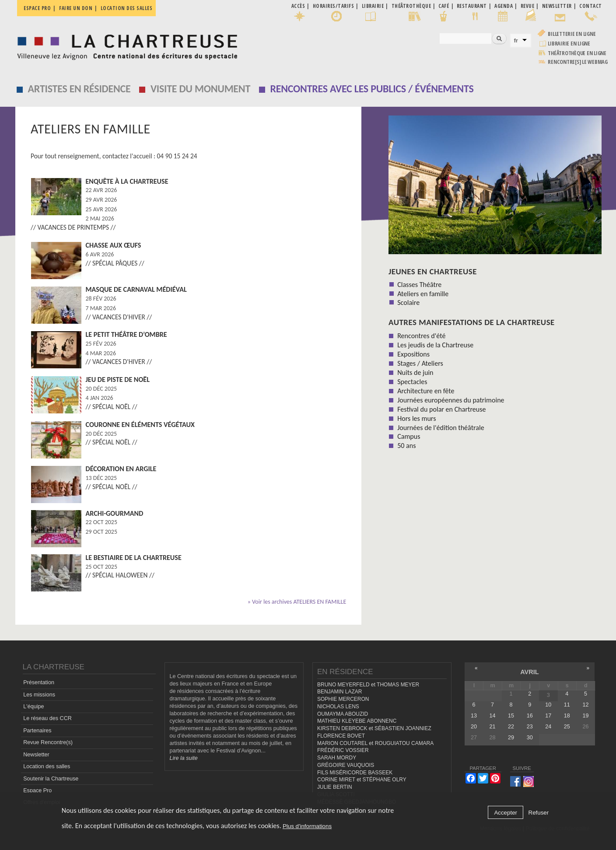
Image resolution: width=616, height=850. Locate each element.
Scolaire (408, 303)
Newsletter (36, 755)
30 (530, 738)
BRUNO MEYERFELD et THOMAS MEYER (368, 685)
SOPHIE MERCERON (343, 699)
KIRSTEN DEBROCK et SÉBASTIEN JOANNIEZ (374, 728)
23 (530, 727)
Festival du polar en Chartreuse (441, 409)
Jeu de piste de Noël (118, 380)
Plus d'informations (307, 826)
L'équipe (33, 707)
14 (492, 716)
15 (511, 716)
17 (548, 716)
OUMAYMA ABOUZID (343, 714)
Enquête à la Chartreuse (127, 181)
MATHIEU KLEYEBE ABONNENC (357, 721)
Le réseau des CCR (47, 718)
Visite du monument (200, 89)
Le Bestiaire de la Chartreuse (134, 558)
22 (511, 727)
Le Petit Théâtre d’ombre (126, 334)
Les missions (39, 695)
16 (530, 716)
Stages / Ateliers (420, 363)
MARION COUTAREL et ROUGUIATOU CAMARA (375, 743)
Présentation (39, 682)
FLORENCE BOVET (341, 736)
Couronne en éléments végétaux (140, 425)
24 (548, 727)
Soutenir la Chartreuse (51, 779)
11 (567, 705)
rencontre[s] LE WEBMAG (578, 62)
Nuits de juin (415, 373)
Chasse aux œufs (114, 245)
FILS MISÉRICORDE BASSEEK (355, 773)
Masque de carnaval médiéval (136, 289)
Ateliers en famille (423, 294)
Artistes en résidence (79, 89)
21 (492, 727)
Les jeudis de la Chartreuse (435, 345)
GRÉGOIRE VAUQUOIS (346, 765)
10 (548, 705)
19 (585, 716)
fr (516, 40)
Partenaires (37, 731)
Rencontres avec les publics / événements (372, 89)
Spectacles (412, 382)
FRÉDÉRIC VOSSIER (343, 750)
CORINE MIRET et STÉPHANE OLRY (362, 780)
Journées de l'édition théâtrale (441, 428)
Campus (409, 436)
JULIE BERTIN (335, 787)
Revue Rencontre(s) (48, 742)
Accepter (506, 813)
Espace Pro (37, 791)
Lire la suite (183, 758)
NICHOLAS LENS (338, 707)
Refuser (539, 813)
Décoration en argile (121, 469)
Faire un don (76, 8)
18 (567, 716)
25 (567, 727)
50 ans (406, 446)
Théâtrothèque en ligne (577, 53)
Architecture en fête (426, 391)
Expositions (413, 354)
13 (474, 716)
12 (585, 705)
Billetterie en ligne (572, 34)
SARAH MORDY (337, 758)
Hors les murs (416, 418)
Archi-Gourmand (115, 513)
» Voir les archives (297, 602)
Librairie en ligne (569, 44)
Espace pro (37, 8)
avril (529, 672)
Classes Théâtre (419, 285)
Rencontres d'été (421, 336)
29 (511, 738)
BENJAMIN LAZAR (339, 692)
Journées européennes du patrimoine (451, 400)
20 (474, 727)
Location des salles (127, 8)
